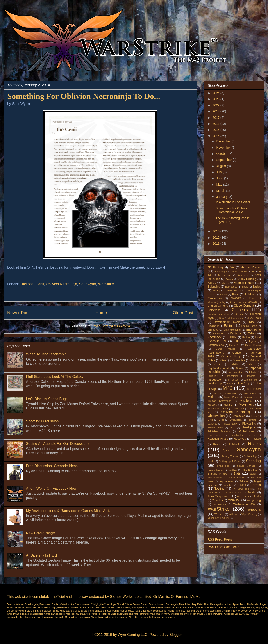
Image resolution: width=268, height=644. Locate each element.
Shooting (253, 461)
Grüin (235, 364)
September (224, 160)
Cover (240, 314)
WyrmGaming (249, 514)
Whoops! (219, 514)
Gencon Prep (231, 356)
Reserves (240, 439)
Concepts (240, 310)
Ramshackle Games (242, 435)
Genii (40, 284)
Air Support (224, 275)
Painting (252, 420)
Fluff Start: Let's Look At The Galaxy (55, 377)
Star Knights (249, 470)
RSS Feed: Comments (223, 547)
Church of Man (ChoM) (243, 302)
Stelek (253, 474)
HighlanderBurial (218, 368)
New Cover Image (40, 533)
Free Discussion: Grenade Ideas (52, 466)
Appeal (230, 279)
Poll (233, 427)
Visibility (234, 500)
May (220, 185)
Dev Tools (255, 318)
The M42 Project (242, 489)
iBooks (239, 368)
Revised (256, 439)
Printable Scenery (219, 431)
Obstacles (239, 416)
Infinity (253, 372)
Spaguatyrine (215, 470)
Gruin (218, 364)
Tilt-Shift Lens (233, 493)
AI (253, 272)
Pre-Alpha (249, 427)
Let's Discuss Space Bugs (47, 399)
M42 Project (254, 389)
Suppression (226, 481)
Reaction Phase (218, 439)
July (219, 172)
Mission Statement (219, 401)
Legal (230, 384)
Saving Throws (230, 456)
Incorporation (236, 372)
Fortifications (216, 345)
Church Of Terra (218, 306)
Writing (233, 514)
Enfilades (213, 330)
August (221, 166)
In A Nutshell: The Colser (233, 202)
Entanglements (232, 330)
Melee (212, 397)
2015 (217, 130)
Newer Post (18, 313)
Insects (251, 376)
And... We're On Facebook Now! (52, 488)
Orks (221, 420)
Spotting (233, 470)
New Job (239, 409)
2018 (217, 111)
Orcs (210, 420)
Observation (216, 416)
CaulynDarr (215, 298)
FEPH (233, 337)
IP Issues (233, 380)
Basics (257, 287)
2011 (217, 244)
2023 (217, 99)
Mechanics (250, 393)
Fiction (246, 337)
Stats (237, 473)
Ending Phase (249, 326)
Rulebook (234, 444)
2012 (217, 238)
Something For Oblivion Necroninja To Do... (232, 210)
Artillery (212, 283)
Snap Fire (223, 466)
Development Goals (227, 322)
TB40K (242, 485)
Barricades (231, 287)
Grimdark (256, 360)
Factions (27, 284)
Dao (221, 318)
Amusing (243, 275)
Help (251, 364)
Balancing (214, 287)
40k (232, 267)
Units (258, 496)
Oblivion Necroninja (62, 284)
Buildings (250, 295)
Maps (216, 393)
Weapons (254, 509)
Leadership (215, 384)
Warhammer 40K (244, 504)
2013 (217, 231)
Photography (230, 424)
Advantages (221, 272)
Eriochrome (254, 330)
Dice (252, 322)
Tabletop (244, 481)
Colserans (214, 310)
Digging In (213, 326)
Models (212, 405)
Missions (246, 401)
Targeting (228, 485)
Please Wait (215, 427)
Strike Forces (237, 477)
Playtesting (249, 424)
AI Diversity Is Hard (41, 555)
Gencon (237, 353)
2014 (217, 136)
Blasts (223, 295)
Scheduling (250, 456)
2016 (217, 124)
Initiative (213, 376)
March (221, 191)
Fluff (237, 341)
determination (236, 318)
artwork (225, 283)
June (220, 178)
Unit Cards (243, 496)
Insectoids (233, 376)
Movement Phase (218, 409)
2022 (217, 105)
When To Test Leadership (46, 354)
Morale (228, 405)
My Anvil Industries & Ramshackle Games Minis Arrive (69, 511)
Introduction (215, 380)
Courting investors (218, 314)
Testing (219, 489)
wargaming (254, 500)
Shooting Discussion (42, 421)
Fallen (252, 333)
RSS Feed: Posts (220, 539)
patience (212, 424)
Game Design (253, 345)
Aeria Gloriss (239, 272)
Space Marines (246, 466)
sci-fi (211, 461)
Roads (217, 444)
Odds (254, 416)
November (224, 148)
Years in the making (219, 518)
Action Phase (251, 267)
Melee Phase (232, 397)
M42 (228, 388)
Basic (245, 287)
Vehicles (217, 500)
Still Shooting (215, 477)
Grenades (239, 360)
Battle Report (233, 290)
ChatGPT (236, 298)
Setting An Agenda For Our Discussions (58, 444)
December (224, 141)
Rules (254, 444)
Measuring (231, 393)
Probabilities (246, 431)
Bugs (235, 295)
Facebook (218, 333)
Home (101, 313)
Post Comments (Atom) (111, 326)
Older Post (183, 313)
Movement (246, 404)
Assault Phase (244, 283)
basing (216, 290)
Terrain (256, 485)
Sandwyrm (88, 284)
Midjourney (251, 397)
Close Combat (244, 306)
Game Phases (226, 349)
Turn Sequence (218, 496)
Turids (251, 493)
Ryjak (226, 450)
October (222, 154)
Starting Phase (217, 474)
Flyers (252, 341)
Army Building (247, 279)
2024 (217, 93)
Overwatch (236, 420)
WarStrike (106, 284)
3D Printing (215, 267)
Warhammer (220, 504)
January (222, 197)
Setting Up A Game (230, 461)
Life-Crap (244, 384)
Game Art (235, 345)
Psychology (214, 435)
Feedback (215, 337)
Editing (229, 326)
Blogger (175, 635)
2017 (217, 118)
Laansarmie (250, 380)
